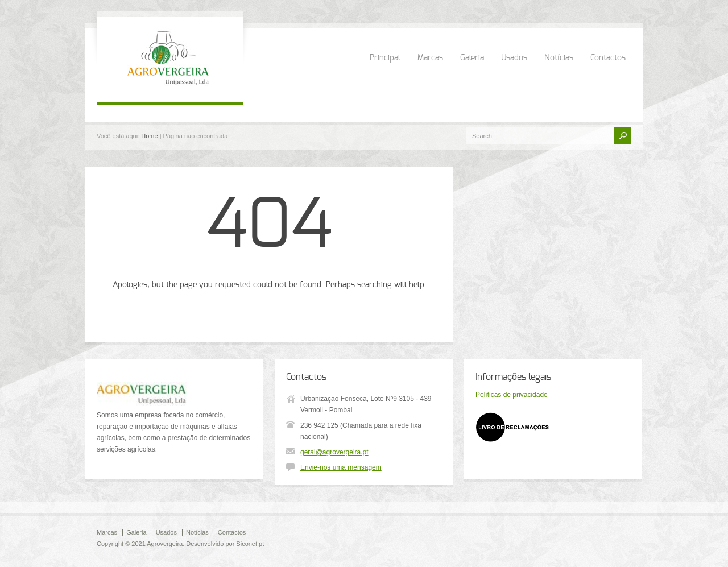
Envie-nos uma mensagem (341, 467)
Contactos (608, 58)
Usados (514, 58)
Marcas (430, 58)
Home (149, 136)
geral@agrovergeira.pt (334, 452)
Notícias (559, 58)
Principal (385, 58)
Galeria (472, 58)
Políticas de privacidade (512, 395)
